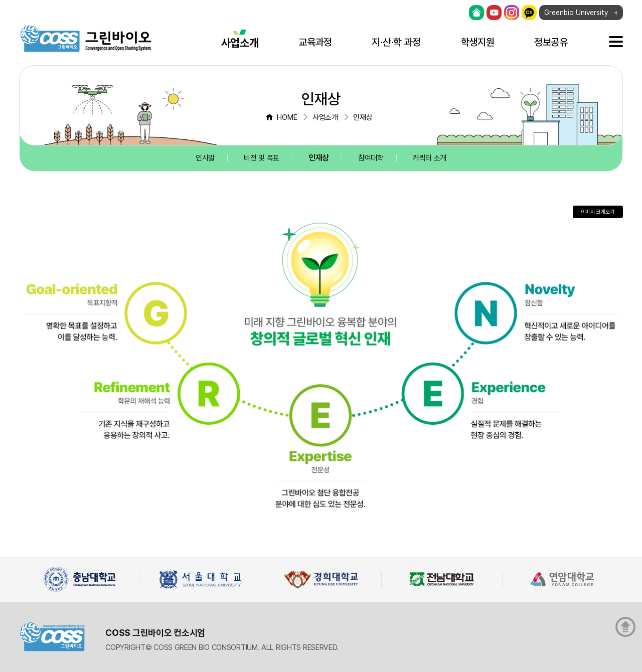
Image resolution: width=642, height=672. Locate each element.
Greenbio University (576, 13)
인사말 (205, 158)
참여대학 (371, 158)
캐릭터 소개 (430, 158)
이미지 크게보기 (598, 212)
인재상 (319, 158)
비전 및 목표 (262, 158)
